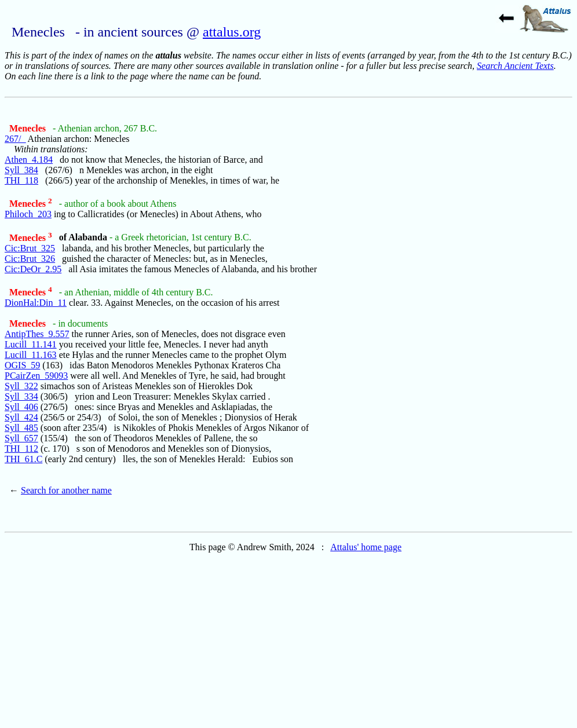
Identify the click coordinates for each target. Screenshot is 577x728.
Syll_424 (21, 417)
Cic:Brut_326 (30, 259)
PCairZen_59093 (36, 376)
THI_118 (21, 180)
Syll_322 (21, 386)
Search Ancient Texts (515, 66)
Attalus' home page (366, 547)
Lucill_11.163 (31, 355)
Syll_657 (21, 438)
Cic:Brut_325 (30, 248)
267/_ (15, 139)
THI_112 (21, 449)
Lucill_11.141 (31, 344)
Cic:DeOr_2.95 (33, 269)
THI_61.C (23, 459)
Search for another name (66, 490)
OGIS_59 (22, 365)
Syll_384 (21, 170)
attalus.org (232, 32)
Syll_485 (21, 428)
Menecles (29, 128)
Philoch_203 (28, 214)
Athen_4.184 (29, 160)
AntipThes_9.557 (37, 334)
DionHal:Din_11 (36, 303)
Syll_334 (21, 396)
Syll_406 (21, 407)
